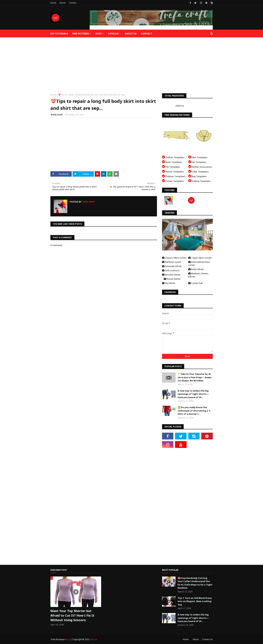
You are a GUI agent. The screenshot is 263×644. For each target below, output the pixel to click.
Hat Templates (197, 162)
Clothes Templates (173, 157)
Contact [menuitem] (147, 34)
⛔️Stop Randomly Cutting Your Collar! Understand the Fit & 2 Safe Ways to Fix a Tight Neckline (195, 583)
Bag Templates (198, 176)
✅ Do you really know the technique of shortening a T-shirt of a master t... (194, 411)
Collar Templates (198, 171)
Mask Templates (172, 162)
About (62, 3)
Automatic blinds (172, 266)
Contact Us (207, 639)
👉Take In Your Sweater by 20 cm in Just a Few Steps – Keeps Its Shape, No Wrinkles (195, 377)
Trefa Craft (57, 115)
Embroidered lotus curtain (199, 263)
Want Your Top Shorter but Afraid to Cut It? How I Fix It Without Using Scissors (72, 615)
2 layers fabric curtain (174, 258)
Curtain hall (195, 283)
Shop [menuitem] (99, 34)
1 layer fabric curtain (200, 258)
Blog (68, 639)
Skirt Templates (198, 157)
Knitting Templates (199, 181)
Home (53, 3)
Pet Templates (171, 167)
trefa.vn (93, 639)
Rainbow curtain (172, 262)
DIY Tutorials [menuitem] (59, 34)
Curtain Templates (173, 181)
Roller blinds (196, 269)
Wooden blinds (171, 275)
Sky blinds (169, 283)
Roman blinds (172, 279)
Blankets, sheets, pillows (198, 275)
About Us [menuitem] (131, 34)
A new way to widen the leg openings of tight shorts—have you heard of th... (193, 394)
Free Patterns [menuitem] (81, 34)
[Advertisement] (132, 63)
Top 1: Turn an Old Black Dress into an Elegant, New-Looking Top (195, 601)
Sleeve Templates (173, 171)
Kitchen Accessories (200, 167)
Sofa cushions (171, 270)
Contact (73, 3)
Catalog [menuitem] (113, 34)
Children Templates (174, 176)
